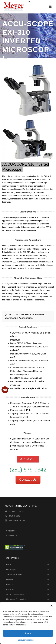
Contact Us (28, 480)
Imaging (9, 579)
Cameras (10, 589)
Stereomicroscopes (14, 574)
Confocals (10, 584)
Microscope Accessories (16, 599)
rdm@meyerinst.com (17, 520)
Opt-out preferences (26, 640)
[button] (52, 606)
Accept (28, 633)
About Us (11, 531)
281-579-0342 (14, 516)
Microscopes (11, 569)
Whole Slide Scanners (15, 594)
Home (9, 564)
